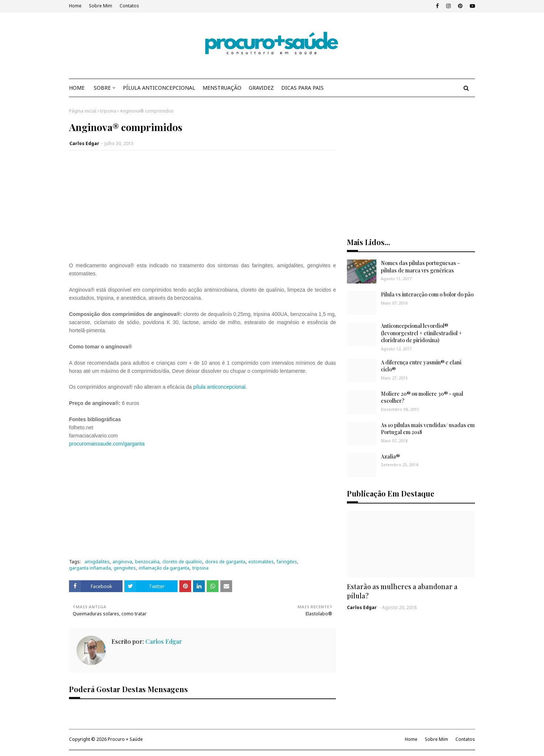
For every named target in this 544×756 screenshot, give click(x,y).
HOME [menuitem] (77, 88)
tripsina (108, 111)
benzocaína (147, 562)
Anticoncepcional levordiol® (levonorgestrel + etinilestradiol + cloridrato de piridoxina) (421, 333)
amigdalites (97, 562)
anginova (122, 562)
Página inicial (83, 111)
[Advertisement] (202, 210)
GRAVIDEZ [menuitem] (261, 88)
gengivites (125, 568)
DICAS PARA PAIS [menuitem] (302, 88)
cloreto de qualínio (182, 562)
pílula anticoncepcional (219, 387)
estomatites (261, 562)
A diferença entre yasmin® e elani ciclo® (421, 366)
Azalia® (390, 456)
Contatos (129, 6)
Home (75, 6)
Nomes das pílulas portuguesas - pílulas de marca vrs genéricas (420, 267)
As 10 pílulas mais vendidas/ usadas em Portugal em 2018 (428, 429)
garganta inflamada (90, 568)
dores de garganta (225, 562)
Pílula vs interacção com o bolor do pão (427, 294)
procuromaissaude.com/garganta (107, 444)
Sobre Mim (101, 6)
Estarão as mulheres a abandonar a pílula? (402, 591)
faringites (287, 562)
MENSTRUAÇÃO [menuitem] (222, 88)
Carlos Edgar (84, 143)
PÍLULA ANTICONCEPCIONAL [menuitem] (159, 88)
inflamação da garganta (164, 568)
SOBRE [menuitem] (102, 88)
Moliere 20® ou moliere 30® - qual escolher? (422, 397)
